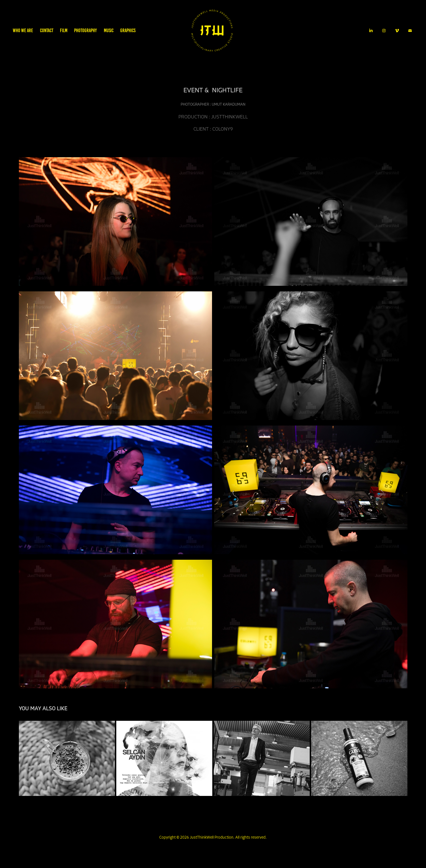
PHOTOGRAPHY (85, 30)
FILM (64, 30)
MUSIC (109, 30)
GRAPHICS (128, 30)
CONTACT (47, 30)
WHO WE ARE (23, 30)
